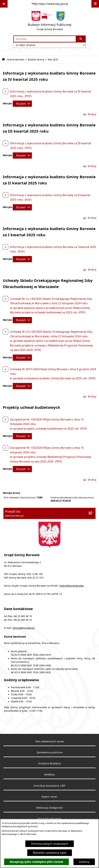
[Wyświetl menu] (95, 4)
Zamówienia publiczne (50, 752)
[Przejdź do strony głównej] (50, 22)
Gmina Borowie (16, 59)
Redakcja (49, 775)
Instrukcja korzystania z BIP (49, 786)
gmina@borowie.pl (24, 628)
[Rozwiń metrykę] (22, 104)
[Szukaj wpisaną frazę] (81, 39)
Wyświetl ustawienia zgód (50, 853)
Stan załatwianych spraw (49, 741)
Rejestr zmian (49, 797)
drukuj (92, 114)
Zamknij (84, 862)
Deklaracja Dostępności (49, 808)
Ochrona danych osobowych (50, 844)
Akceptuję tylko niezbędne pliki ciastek (36, 862)
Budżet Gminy (36, 59)
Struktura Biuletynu (50, 763)
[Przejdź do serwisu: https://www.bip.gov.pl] (50, 4)
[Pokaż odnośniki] (4, 4)
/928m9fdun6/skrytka (71, 586)
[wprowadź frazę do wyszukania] (45, 39)
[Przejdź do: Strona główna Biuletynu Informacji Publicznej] (3, 59)
